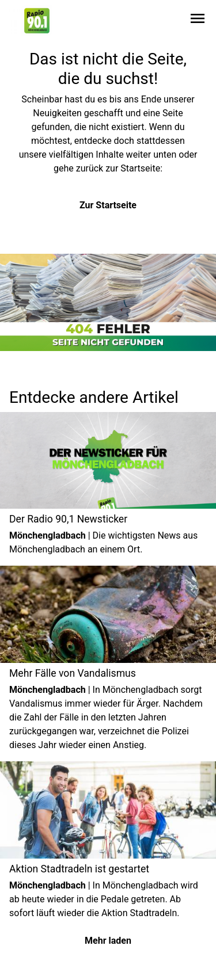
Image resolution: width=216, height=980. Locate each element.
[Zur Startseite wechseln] (37, 21)
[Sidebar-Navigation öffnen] (198, 20)
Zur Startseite (108, 205)
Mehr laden (108, 941)
